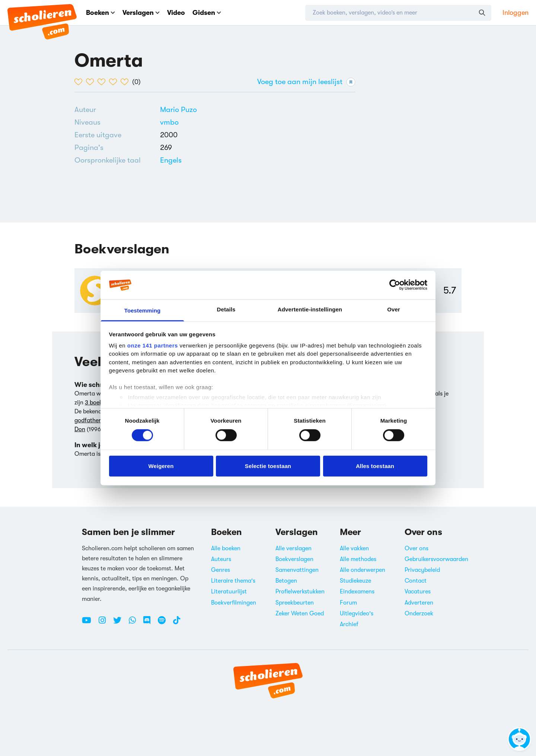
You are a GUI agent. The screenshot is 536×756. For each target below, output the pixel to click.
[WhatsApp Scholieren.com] (135, 623)
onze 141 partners (153, 345)
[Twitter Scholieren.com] (120, 623)
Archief (349, 624)
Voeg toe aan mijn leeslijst (306, 82)
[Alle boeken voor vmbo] (169, 122)
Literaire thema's (233, 581)
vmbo (169, 122)
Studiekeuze (355, 581)
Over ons (417, 548)
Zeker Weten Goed (300, 614)
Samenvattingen (297, 570)
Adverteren (419, 603)
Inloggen (516, 13)
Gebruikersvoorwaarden (436, 559)
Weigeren (161, 466)
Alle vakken (354, 548)
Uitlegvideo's (357, 614)
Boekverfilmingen (234, 603)
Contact (416, 581)
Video (176, 13)
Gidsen (207, 13)
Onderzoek (419, 614)
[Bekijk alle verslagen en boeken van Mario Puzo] (178, 110)
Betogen (286, 581)
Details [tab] (226, 309)
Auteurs (221, 559)
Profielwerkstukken (300, 592)
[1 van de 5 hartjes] (80, 82)
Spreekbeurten (295, 603)
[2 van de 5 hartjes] (92, 82)
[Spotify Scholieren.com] (165, 623)
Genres (221, 570)
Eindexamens (357, 592)
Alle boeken (226, 548)
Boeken (100, 13)
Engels (171, 160)
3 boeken (97, 403)
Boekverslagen (294, 559)
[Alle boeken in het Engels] (171, 160)
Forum (348, 603)
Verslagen (141, 13)
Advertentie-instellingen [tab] (310, 309)
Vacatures (418, 592)
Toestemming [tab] (143, 310)
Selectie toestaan (268, 466)
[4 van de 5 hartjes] (115, 82)
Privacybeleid (422, 570)
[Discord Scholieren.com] (150, 623)
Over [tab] (394, 309)
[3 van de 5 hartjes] (103, 82)
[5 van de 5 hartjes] (126, 82)
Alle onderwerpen (363, 570)
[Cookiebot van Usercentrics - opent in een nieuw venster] (395, 285)
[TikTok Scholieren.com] (177, 623)
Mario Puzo (178, 110)
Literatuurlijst (229, 592)
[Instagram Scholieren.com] (105, 623)
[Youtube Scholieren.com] (89, 623)
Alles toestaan (375, 466)
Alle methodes (358, 559)
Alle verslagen (293, 548)
